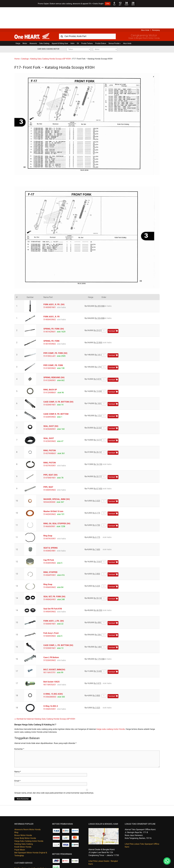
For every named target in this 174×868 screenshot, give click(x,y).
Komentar (19, 728)
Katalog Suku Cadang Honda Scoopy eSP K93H (51, 38)
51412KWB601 (50, 371)
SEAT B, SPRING (51, 527)
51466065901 (49, 505)
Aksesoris (33, 22)
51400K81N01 (50, 286)
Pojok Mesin (20, 829)
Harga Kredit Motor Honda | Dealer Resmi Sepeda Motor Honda (32, 15)
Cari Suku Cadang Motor (48, 28)
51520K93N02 (50, 639)
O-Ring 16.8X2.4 (51, 685)
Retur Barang (20, 856)
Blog (16, 811)
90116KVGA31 (50, 663)
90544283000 (49, 481)
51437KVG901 (50, 444)
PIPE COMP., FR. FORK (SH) (55, 332)
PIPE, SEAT (48, 466)
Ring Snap (48, 514)
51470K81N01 (50, 456)
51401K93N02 (50, 323)
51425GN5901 (50, 408)
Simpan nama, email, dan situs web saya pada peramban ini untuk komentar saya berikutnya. (54, 772)
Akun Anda (145, 9)
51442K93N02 (50, 493)
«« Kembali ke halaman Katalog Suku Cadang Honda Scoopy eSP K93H (45, 698)
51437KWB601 (50, 432)
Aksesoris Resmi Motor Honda (27, 808)
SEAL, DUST (49, 417)
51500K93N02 (50, 615)
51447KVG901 (50, 517)
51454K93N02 (50, 542)
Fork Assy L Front (51, 612)
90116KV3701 (49, 651)
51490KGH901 (50, 578)
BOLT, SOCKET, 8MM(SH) (54, 648)
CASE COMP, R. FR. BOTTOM (56, 393)
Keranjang (156, 9)
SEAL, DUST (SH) (51, 405)
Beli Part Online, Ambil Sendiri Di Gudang (32, 847)
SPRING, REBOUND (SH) (54, 356)
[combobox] (87, 15)
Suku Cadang (44, 22)
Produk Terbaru (87, 22)
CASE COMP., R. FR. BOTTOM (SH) (58, 380)
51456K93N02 (50, 566)
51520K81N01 (50, 627)
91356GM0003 (50, 675)
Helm (72, 22)
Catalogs (25, 38)
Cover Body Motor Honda (25, 817)
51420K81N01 (50, 383)
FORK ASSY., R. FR (51, 295)
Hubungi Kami (20, 850)
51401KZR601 (49, 310)
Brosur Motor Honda (23, 814)
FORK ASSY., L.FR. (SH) (54, 600)
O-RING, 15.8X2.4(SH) (53, 673)
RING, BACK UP (50, 368)
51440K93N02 (50, 469)
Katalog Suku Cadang (24, 823)
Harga (18, 22)
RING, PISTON (50, 429)
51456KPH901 (50, 554)
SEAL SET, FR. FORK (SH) (54, 575)
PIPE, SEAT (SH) (50, 454)
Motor (25, 22)
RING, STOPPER (50, 551)
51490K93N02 (50, 590)
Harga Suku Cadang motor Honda (29, 820)
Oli (78, 22)
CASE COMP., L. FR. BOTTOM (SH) (58, 624)
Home (17, 38)
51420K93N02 (50, 396)
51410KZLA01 (50, 335)
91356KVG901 (50, 688)
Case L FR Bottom (51, 636)
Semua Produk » (115, 22)
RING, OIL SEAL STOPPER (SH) (57, 502)
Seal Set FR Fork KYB (53, 587)
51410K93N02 (50, 347)
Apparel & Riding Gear (60, 22)
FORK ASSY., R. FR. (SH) (54, 283)
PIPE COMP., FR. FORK (53, 344)
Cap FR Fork (49, 539)
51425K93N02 (50, 420)
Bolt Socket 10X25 (51, 660)
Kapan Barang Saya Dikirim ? (27, 853)
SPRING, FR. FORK (51, 320)
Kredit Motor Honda (23, 826)
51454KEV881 (49, 529)
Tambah (113, 310)
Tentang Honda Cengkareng (26, 859)
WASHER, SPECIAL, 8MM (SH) (57, 478)
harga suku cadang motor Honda (111, 708)
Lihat (108, 4)
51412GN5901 (50, 359)
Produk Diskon (101, 22)
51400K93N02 (50, 298)
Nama (18, 750)
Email (17, 760)
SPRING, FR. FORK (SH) (54, 307)
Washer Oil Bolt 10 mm (53, 490)
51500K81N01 (50, 602)
